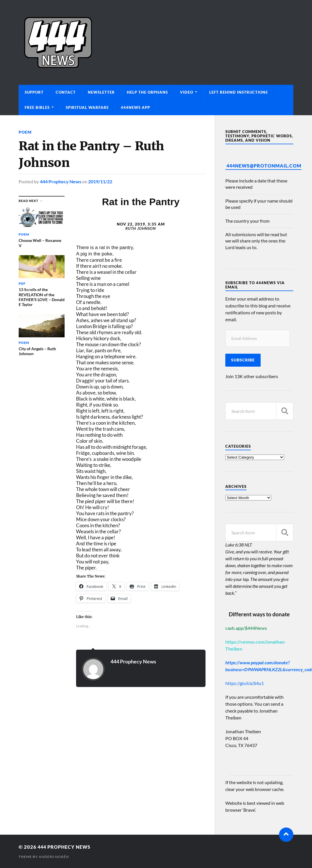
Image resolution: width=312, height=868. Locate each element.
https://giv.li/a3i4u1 (245, 683)
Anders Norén (54, 857)
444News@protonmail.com (264, 166)
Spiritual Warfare (87, 107)
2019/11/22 (100, 181)
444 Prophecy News (61, 181)
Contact (66, 92)
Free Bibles (37, 107)
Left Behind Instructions (239, 92)
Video (187, 92)
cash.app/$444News (246, 628)
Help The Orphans (147, 92)
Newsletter (101, 92)
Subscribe (243, 360)
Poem (25, 132)
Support (34, 92)
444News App (135, 107)
